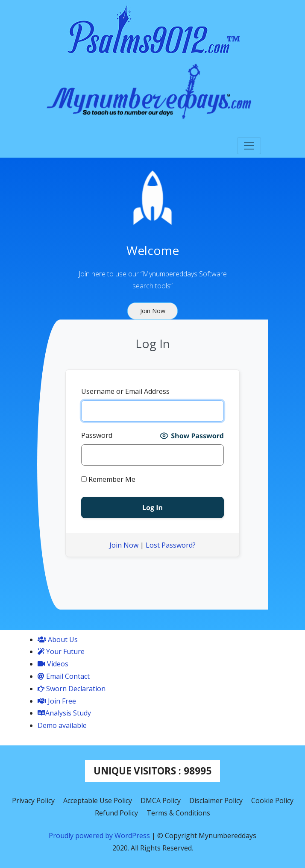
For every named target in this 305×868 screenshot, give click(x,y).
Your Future (61, 651)
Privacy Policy (33, 801)
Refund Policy (116, 813)
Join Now (124, 545)
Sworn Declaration (72, 689)
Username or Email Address (125, 391)
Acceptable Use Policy (98, 801)
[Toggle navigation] (249, 146)
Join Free (57, 701)
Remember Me (108, 479)
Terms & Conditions (178, 813)
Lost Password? (171, 545)
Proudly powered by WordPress (100, 836)
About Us (58, 639)
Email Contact (64, 676)
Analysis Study (64, 713)
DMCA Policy (161, 801)
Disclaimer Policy (216, 801)
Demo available (62, 725)
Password (97, 435)
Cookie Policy (272, 801)
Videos (53, 664)
